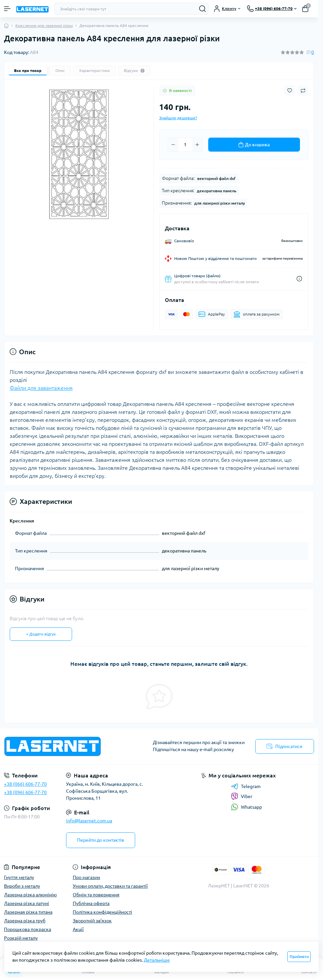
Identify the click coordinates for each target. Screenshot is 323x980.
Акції (78, 929)
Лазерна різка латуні (27, 903)
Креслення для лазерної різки (44, 25)
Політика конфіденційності (102, 912)
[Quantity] (185, 145)
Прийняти (299, 957)
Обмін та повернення (96, 895)
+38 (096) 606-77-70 (25, 792)
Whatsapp (246, 807)
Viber (242, 796)
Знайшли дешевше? (178, 118)
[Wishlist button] (290, 90)
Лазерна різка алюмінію (30, 895)
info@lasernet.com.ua (89, 821)
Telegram (246, 786)
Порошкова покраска (28, 929)
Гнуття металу (19, 877)
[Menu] (7, 9)
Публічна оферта (91, 903)
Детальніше (157, 960)
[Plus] (197, 145)
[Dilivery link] (299, 279)
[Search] (203, 9)
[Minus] (173, 145)
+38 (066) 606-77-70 (25, 784)
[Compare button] (303, 91)
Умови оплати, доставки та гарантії (110, 886)
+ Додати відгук (41, 634)
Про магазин (86, 877)
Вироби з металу (22, 886)
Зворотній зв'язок (92, 921)
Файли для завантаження (41, 388)
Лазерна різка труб (25, 921)
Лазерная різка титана (28, 912)
